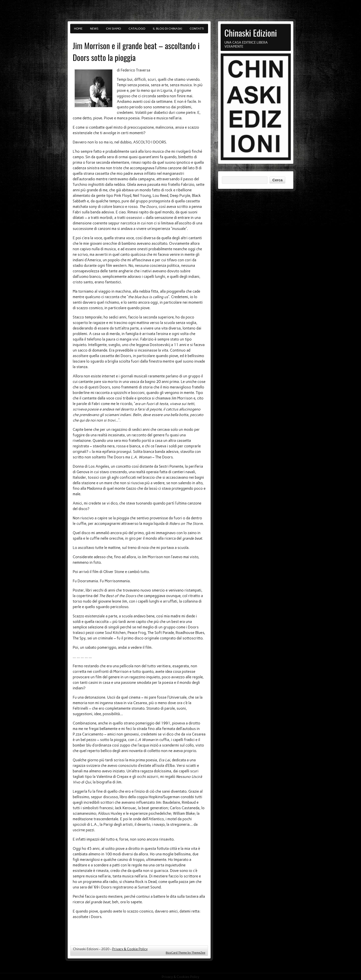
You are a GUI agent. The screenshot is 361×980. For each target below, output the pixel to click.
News (94, 29)
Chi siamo (114, 29)
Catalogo (137, 29)
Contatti (197, 29)
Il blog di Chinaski (168, 29)
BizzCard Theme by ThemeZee (186, 953)
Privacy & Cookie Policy (130, 949)
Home (78, 29)
